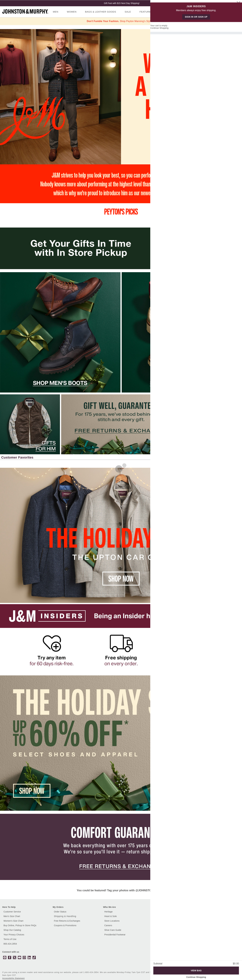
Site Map (211, 972)
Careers (108, 925)
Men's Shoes (161, 916)
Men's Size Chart (12, 916)
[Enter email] (207, 957)
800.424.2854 (10, 944)
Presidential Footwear (115, 935)
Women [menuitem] (72, 12)
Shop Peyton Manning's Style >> (121, 21)
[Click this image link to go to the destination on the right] (212, 424)
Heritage (109, 912)
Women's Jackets (163, 939)
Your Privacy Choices (14, 935)
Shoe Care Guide (113, 930)
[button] (230, 458)
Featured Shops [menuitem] (151, 12)
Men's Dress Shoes (164, 921)
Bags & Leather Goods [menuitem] (101, 12)
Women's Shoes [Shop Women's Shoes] (163, 930)
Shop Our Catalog (12, 930)
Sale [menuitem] (128, 12)
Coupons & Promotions (65, 925)
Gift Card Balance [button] (214, 916)
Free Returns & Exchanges (67, 921)
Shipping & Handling (65, 916)
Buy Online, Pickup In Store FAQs (20, 925)
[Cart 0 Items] (237, 11)
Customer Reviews (164, 912)
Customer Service (12, 912)
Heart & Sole (111, 916)
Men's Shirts (161, 925)
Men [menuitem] (56, 12)
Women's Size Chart (13, 921)
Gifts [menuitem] (174, 12)
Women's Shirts (162, 935)
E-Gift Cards (211, 912)
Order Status (60, 912)
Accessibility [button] (179, 972)
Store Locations (112, 921)
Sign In (227, 15)
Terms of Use (10, 939)
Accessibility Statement (13, 978)
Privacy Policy (196, 972)
